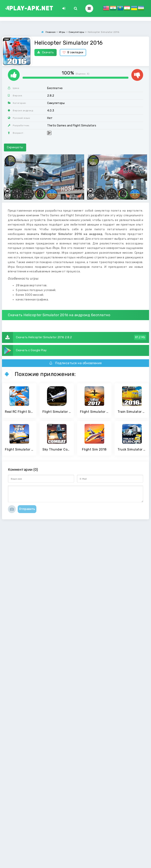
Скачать (46, 52)
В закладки (73, 52)
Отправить (27, 509)
